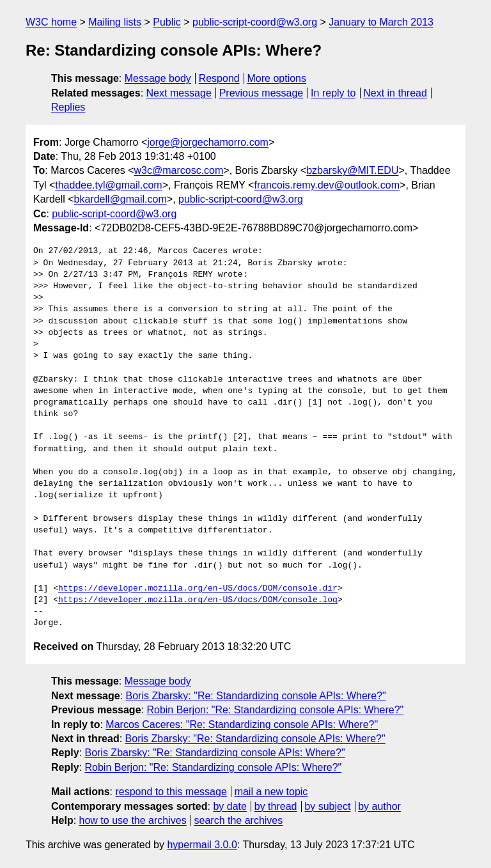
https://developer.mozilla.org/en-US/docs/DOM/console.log (198, 600)
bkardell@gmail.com (121, 199)
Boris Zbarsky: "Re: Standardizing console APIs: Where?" (256, 696)
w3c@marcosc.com (179, 170)
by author (379, 806)
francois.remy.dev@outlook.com (327, 185)
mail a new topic (271, 792)
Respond (219, 78)
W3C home (51, 22)
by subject (327, 806)
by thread (276, 806)
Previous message (261, 93)
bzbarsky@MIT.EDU (352, 170)
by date (230, 806)
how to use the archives (133, 820)
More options (277, 78)
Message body (158, 78)
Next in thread (395, 93)
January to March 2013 (381, 22)
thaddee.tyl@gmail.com (108, 185)
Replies (68, 107)
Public (167, 22)
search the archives (239, 820)
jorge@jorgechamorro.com (208, 142)
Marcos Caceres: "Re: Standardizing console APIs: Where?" (242, 725)
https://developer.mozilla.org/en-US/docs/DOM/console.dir (198, 589)
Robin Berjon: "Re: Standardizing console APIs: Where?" (275, 710)
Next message (179, 93)
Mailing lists (115, 22)
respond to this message (171, 792)
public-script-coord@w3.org (255, 22)
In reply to (333, 93)
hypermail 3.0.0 (202, 845)
